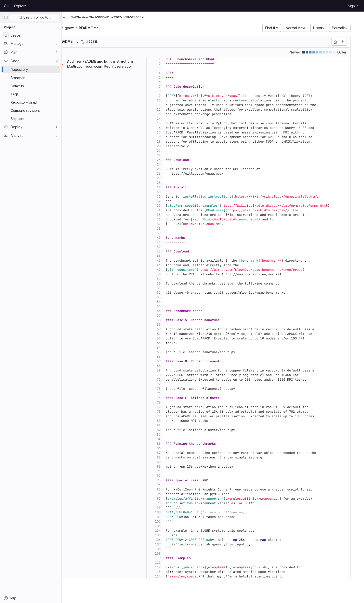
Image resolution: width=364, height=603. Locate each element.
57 (176, 315)
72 (176, 384)
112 (175, 567)
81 (176, 425)
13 (176, 114)
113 (175, 572)
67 (176, 361)
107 (175, 544)
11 (176, 105)
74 (176, 393)
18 (176, 137)
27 (176, 178)
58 (176, 320)
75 (176, 398)
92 (176, 476)
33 (176, 206)
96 (176, 494)
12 (176, 109)
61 (176, 334)
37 (176, 224)
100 (175, 512)
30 (176, 192)
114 (175, 576)
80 (176, 421)
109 (175, 553)
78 (176, 412)
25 (176, 169)
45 (176, 261)
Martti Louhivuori (98, 66)
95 (176, 489)
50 (176, 283)
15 (176, 123)
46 (176, 265)
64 (176, 348)
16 (176, 128)
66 (176, 357)
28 (176, 183)
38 (176, 229)
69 (176, 370)
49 (176, 279)
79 (176, 416)
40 (176, 238)
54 (176, 302)
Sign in (353, 6)
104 (175, 531)
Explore (20, 6)
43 (176, 251)
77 (176, 407)
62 (176, 338)
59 (176, 325)
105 (175, 535)
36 (176, 219)
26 (176, 174)
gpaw (87, 28)
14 (176, 119)
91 (176, 471)
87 (176, 453)
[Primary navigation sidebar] (6, 17)
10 (176, 100)
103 (175, 526)
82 (176, 430)
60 (176, 329)
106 (175, 540)
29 (176, 187)
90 (176, 467)
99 (176, 508)
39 (176, 233)
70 (176, 375)
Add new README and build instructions (118, 61)
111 (175, 563)
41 (176, 242)
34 (176, 210)
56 (176, 311)
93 (176, 480)
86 (176, 448)
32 (176, 201)
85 (176, 444)
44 (176, 256)
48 (176, 274)
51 (176, 288)
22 (176, 155)
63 (176, 343)
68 (176, 366)
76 (176, 402)
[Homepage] (7, 6)
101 (175, 517)
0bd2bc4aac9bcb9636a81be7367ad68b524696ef (133, 17)
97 (176, 499)
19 (176, 142)
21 (176, 151)
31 (176, 196)
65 (176, 352)
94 (176, 485)
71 (176, 380)
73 (176, 389)
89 (176, 462)
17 (176, 132)
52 (176, 293)
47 (176, 270)
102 (175, 521)
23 (176, 160)
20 (176, 146)
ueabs (72, 28)
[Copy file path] (100, 42)
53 (176, 297)
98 (176, 503)
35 (176, 215)
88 (176, 457)
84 (176, 439)
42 (176, 247)
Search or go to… (35, 17)
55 (176, 306)
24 (176, 164)
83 (176, 434)
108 (175, 549)
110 (175, 558)
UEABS (72, 17)
